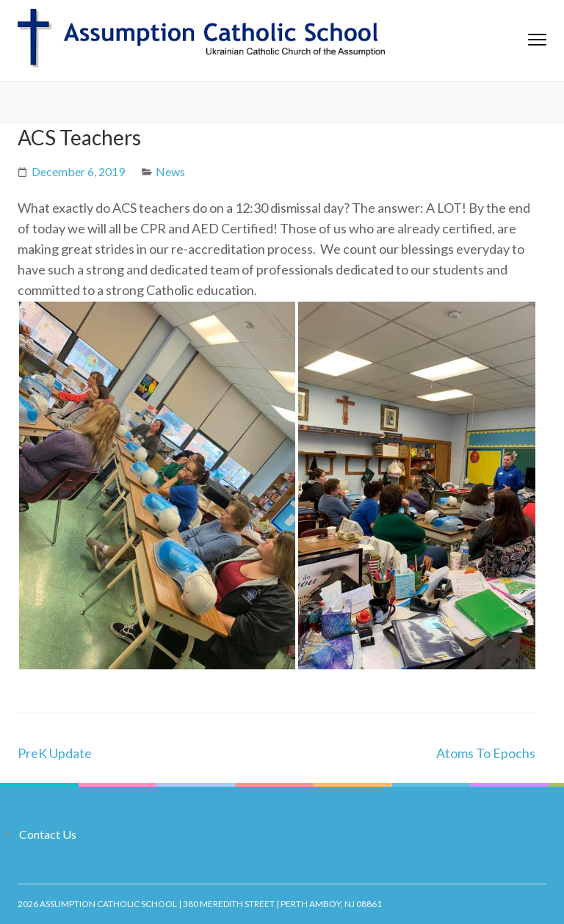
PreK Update (55, 753)
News (170, 171)
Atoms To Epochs (486, 753)
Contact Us (48, 834)
